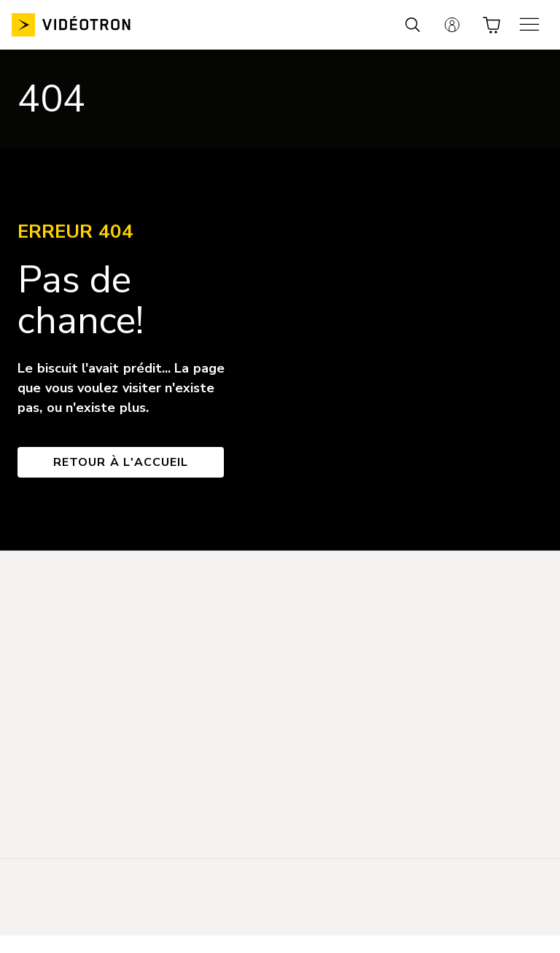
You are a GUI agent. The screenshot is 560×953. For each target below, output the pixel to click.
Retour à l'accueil (121, 462)
